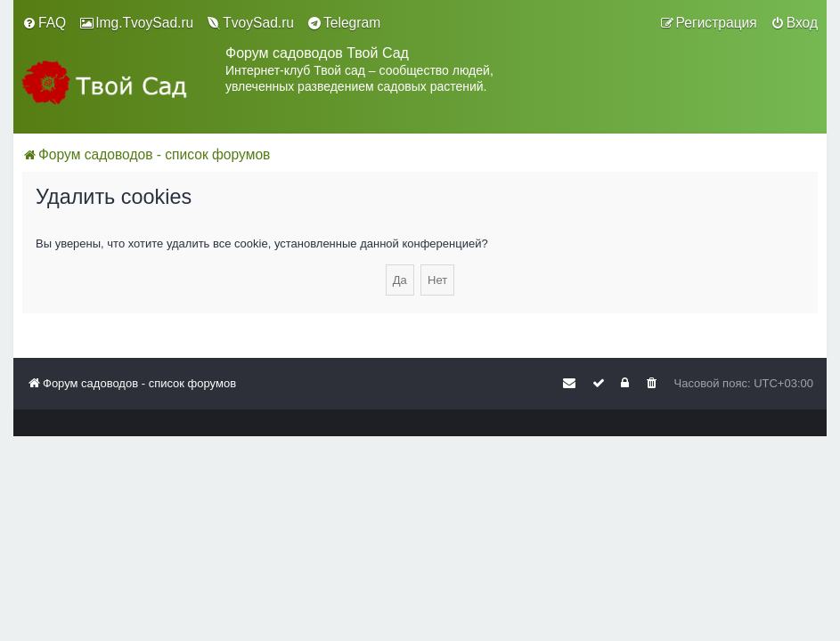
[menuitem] (44, 23)
